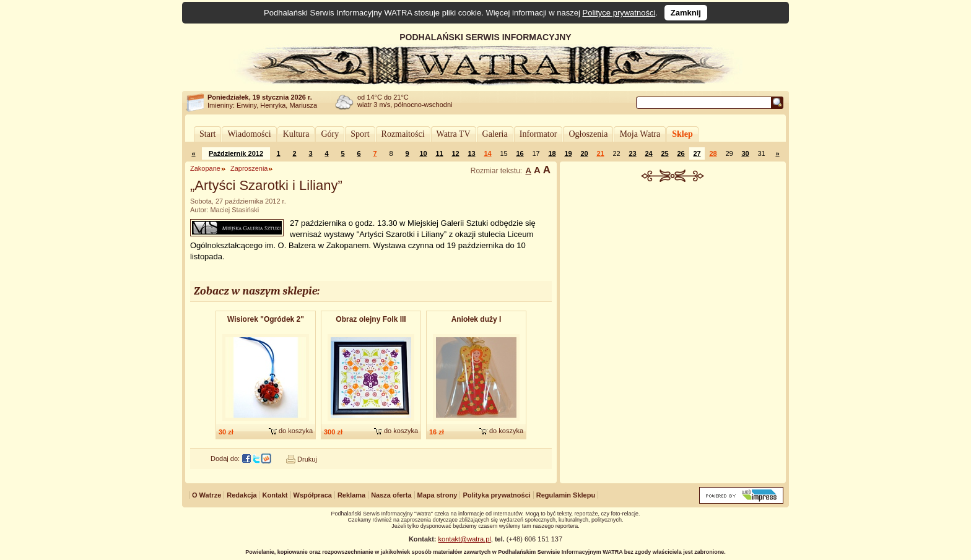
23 (632, 153)
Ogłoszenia (588, 134)
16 (520, 153)
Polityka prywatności (496, 495)
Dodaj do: (225, 459)
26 (681, 153)
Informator (538, 134)
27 (697, 153)
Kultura (296, 134)
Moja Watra (640, 134)
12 (455, 153)
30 (745, 153)
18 (552, 153)
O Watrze (207, 495)
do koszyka (296, 431)
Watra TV (454, 134)
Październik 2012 (236, 153)
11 (439, 153)
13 (471, 153)
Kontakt (275, 495)
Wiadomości (249, 134)
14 (487, 153)
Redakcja (242, 495)
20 (584, 153)
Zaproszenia (249, 168)
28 (713, 153)
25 (664, 153)
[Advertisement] (673, 275)
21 (600, 153)
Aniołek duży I (477, 319)
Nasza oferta (391, 495)
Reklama (351, 495)
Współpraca (313, 495)
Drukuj (307, 459)
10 (423, 153)
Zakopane (205, 168)
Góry (330, 134)
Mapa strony (438, 495)
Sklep (682, 134)
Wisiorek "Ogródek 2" (266, 319)
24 (648, 153)
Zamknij (686, 13)
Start (207, 134)
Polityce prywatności (619, 13)
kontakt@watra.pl (465, 539)
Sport (360, 134)
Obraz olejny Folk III (371, 319)
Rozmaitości (403, 134)
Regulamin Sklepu (566, 495)
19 (568, 153)
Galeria (495, 134)
